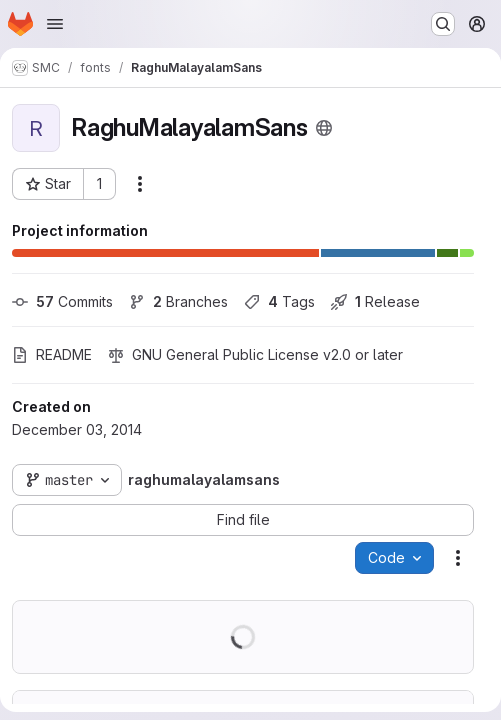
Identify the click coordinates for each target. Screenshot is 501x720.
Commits (62, 301)
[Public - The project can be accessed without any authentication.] (324, 128)
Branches (178, 301)
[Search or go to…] (443, 24)
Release (375, 301)
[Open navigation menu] (55, 24)
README (52, 354)
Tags (279, 301)
